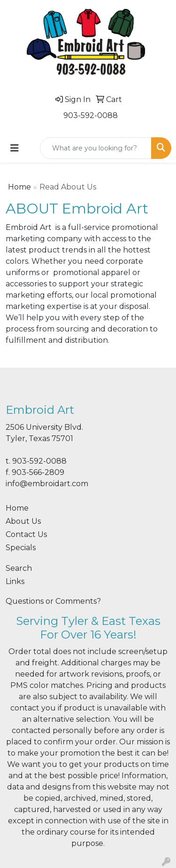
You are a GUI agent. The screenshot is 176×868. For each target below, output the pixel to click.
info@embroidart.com (47, 484)
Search (19, 568)
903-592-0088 (91, 115)
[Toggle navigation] (15, 148)
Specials (21, 548)
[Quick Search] (96, 148)
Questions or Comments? (53, 601)
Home (19, 187)
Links (15, 581)
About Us (23, 521)
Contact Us (26, 534)
